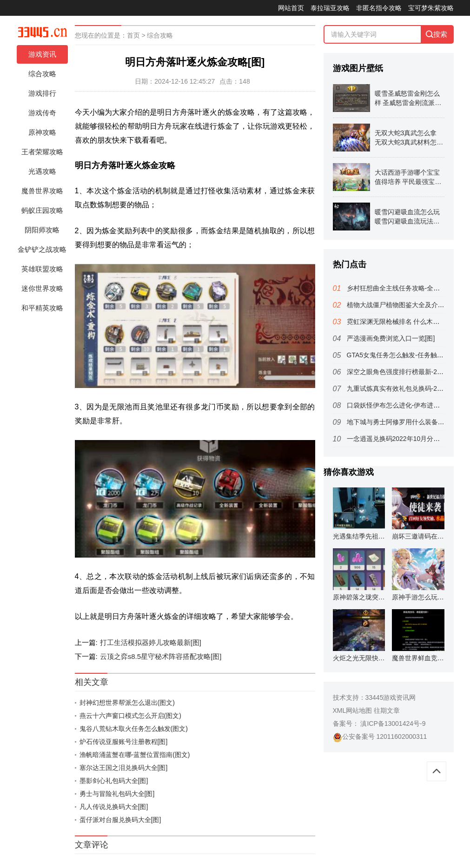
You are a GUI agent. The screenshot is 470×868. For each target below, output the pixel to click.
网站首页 (291, 8)
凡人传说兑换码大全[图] (114, 807)
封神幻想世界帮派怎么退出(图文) (127, 703)
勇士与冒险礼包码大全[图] (117, 794)
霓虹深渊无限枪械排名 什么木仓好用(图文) (408, 322)
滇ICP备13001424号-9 (392, 723)
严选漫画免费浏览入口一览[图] (391, 338)
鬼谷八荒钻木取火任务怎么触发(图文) (134, 729)
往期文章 (387, 710)
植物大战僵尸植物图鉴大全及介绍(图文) (404, 305)
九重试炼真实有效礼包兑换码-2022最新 (404, 388)
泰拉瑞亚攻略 (330, 8)
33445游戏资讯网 (391, 697)
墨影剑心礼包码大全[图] (114, 781)
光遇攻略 (42, 171)
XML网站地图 (353, 710)
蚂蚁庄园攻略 (42, 210)
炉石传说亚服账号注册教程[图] (124, 742)
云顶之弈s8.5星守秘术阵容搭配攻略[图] (161, 656)
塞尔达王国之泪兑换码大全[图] (124, 768)
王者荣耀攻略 (42, 152)
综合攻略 (42, 74)
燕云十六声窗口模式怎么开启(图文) (130, 716)
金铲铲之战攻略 (42, 249)
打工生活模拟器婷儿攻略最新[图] (151, 642)
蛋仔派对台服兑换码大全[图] (120, 820)
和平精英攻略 (42, 308)
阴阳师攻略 (42, 230)
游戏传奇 (42, 113)
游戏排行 (42, 93)
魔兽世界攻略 (42, 191)
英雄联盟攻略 (42, 269)
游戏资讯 (42, 54)
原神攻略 (42, 132)
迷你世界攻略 (42, 288)
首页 (133, 35)
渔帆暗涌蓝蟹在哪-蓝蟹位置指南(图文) (135, 755)
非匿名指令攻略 (379, 8)
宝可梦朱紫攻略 (431, 8)
